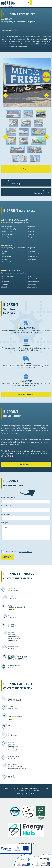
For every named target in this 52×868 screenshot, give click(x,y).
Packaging (31, 237)
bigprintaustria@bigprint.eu (15, 746)
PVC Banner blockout (7, 257)
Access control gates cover (8, 276)
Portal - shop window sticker (9, 262)
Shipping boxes (32, 234)
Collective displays (7, 237)
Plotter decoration (32, 287)
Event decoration (32, 259)
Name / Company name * (9, 498)
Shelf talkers (5, 284)
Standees (30, 229)
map (11, 610)
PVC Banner (5, 254)
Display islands (32, 226)
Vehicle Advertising (33, 257)
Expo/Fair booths (32, 284)
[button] (4, 96)
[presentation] (15, 545)
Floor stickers (31, 276)
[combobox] (26, 31)
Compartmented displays (8, 234)
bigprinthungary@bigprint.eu (16, 637)
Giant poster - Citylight (34, 254)
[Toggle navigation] (47, 4)
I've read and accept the (19, 552)
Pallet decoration (6, 282)
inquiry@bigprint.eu (13, 640)
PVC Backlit (5, 259)
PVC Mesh (5, 251)
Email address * (6, 506)
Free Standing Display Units (9, 226)
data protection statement (25, 552)
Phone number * (6, 514)
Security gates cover (7, 279)
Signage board (32, 251)
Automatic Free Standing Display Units (11, 229)
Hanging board (6, 287)
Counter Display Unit (7, 232)
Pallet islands (31, 232)
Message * (5, 523)
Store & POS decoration (34, 282)
